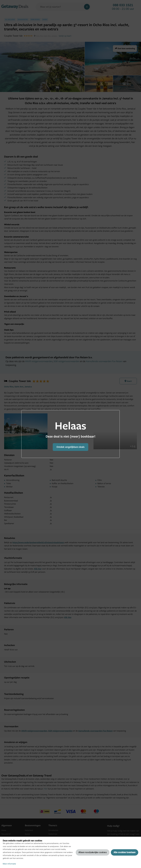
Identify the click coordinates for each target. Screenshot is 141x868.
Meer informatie (9, 864)
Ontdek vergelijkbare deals (70, 447)
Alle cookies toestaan (125, 852)
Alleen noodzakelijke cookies (93, 852)
